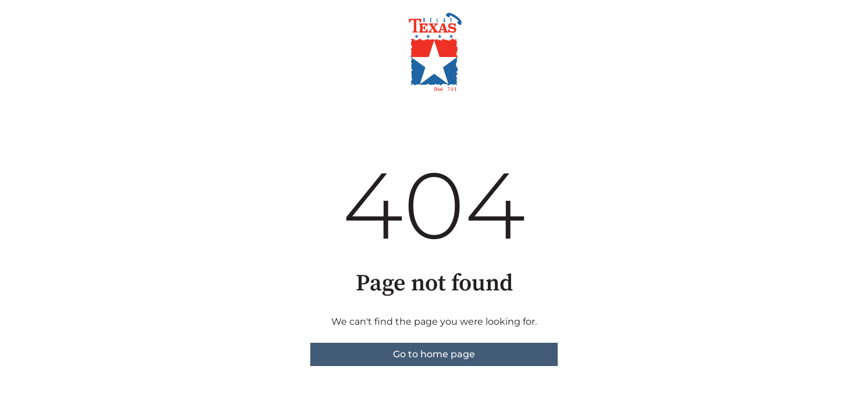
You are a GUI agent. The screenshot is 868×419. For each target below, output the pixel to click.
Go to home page (434, 354)
